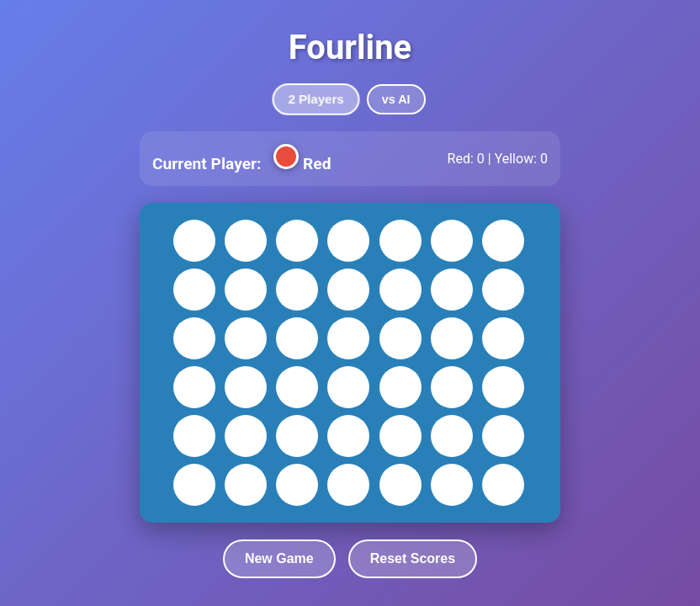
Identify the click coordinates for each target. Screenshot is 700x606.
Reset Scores (413, 558)
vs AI (396, 99)
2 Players (316, 100)
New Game (279, 558)
